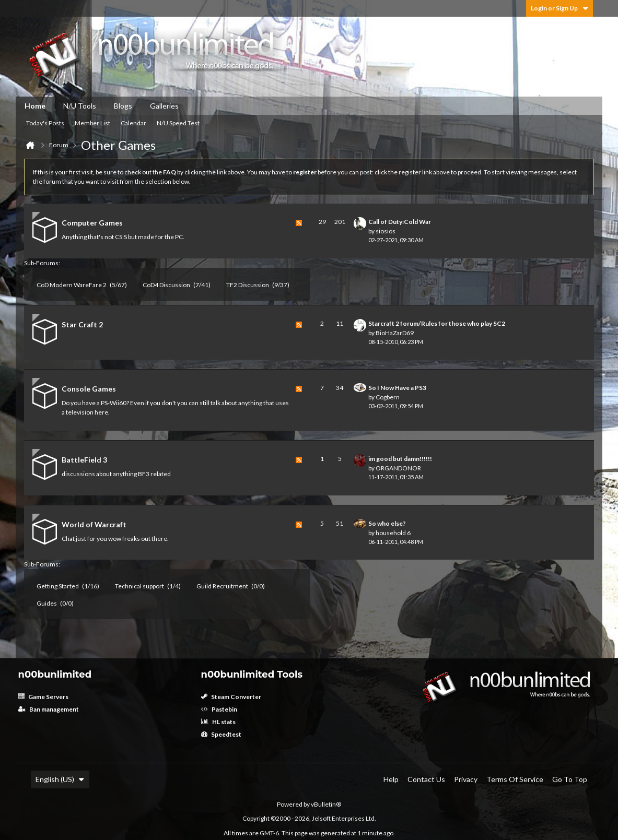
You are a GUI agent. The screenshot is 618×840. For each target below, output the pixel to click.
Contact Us (426, 779)
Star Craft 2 (82, 324)
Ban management (49, 709)
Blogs (123, 106)
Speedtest (221, 734)
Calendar (133, 123)
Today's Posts (45, 123)
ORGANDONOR (398, 468)
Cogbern (388, 397)
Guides (47, 603)
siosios (386, 231)
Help (391, 779)
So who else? (387, 523)
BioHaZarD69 (395, 333)
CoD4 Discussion (166, 285)
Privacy (466, 779)
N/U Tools (80, 106)
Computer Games (92, 223)
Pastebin (219, 709)
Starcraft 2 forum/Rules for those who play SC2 (437, 323)
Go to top (570, 779)
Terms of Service (515, 779)
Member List (92, 123)
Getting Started (58, 586)
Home (35, 106)
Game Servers (43, 697)
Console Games (89, 389)
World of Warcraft (94, 524)
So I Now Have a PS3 (397, 388)
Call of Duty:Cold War (400, 222)
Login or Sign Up (559, 8)
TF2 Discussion (248, 285)
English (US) (60, 779)
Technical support (139, 586)
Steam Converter (231, 697)
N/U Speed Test (178, 123)
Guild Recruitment (222, 586)
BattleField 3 (84, 460)
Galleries (164, 106)
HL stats (218, 722)
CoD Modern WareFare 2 (72, 285)
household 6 (393, 533)
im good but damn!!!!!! (400, 459)
